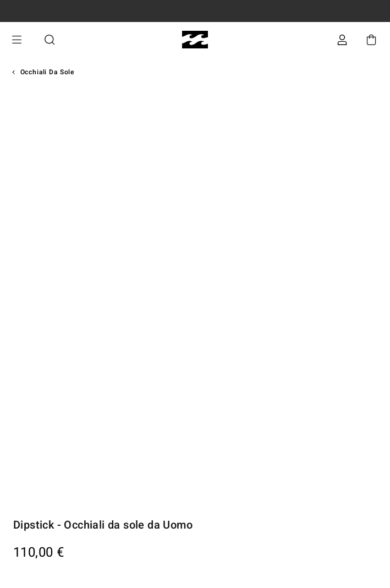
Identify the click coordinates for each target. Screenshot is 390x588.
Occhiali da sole (47, 72)
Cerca (50, 40)
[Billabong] (195, 40)
